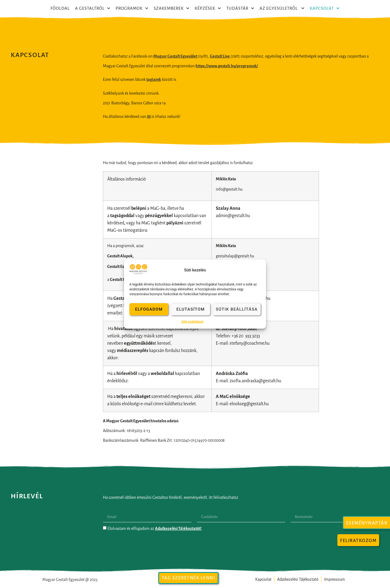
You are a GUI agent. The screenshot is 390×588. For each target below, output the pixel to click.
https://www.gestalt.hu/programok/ (227, 66)
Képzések (208, 8)
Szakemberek (172, 8)
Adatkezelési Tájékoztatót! (178, 529)
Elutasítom (191, 309)
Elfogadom (149, 309)
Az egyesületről (282, 8)
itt (149, 117)
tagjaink (154, 79)
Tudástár (240, 8)
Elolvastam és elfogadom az (154, 529)
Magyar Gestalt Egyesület (176, 56)
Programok (132, 8)
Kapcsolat (325, 8)
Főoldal (60, 8)
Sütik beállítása (237, 309)
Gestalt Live (220, 56)
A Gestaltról (93, 8)
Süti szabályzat (192, 321)
